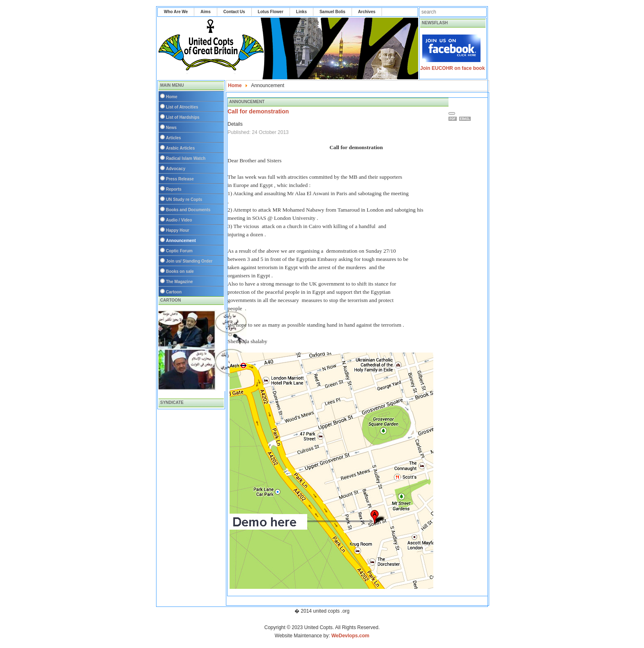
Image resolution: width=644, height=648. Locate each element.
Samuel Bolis (332, 12)
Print (454, 119)
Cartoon (174, 292)
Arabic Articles (180, 148)
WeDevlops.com (350, 636)
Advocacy (176, 169)
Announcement (181, 241)
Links (301, 12)
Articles (174, 138)
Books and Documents (188, 210)
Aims (205, 12)
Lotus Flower (271, 12)
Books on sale (180, 271)
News (171, 128)
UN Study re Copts (184, 199)
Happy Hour (178, 230)
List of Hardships (183, 117)
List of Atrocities (182, 107)
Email (466, 119)
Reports (174, 189)
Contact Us (234, 12)
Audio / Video (179, 220)
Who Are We (176, 12)
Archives (367, 12)
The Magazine (179, 282)
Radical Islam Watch (186, 158)
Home (172, 97)
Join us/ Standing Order (189, 261)
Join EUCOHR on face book (452, 68)
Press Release (180, 179)
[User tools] (452, 113)
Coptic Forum (179, 251)
